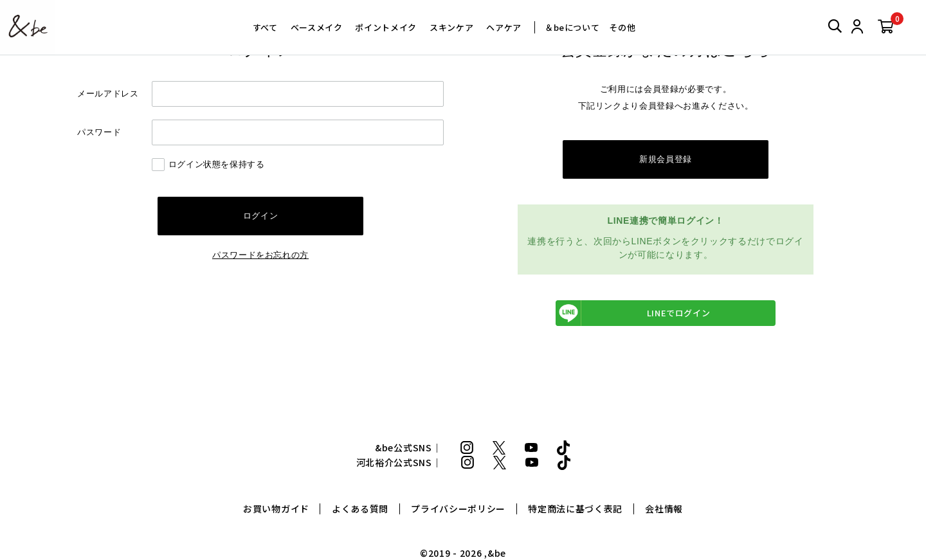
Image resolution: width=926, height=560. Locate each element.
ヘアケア (504, 27)
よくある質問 (360, 509)
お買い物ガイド (276, 509)
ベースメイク (317, 27)
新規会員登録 (666, 159)
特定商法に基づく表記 (575, 509)
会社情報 (664, 509)
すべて (265, 27)
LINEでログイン (633, 313)
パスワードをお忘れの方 (260, 255)
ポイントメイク (386, 27)
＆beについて (572, 27)
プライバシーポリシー (458, 509)
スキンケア (451, 27)
